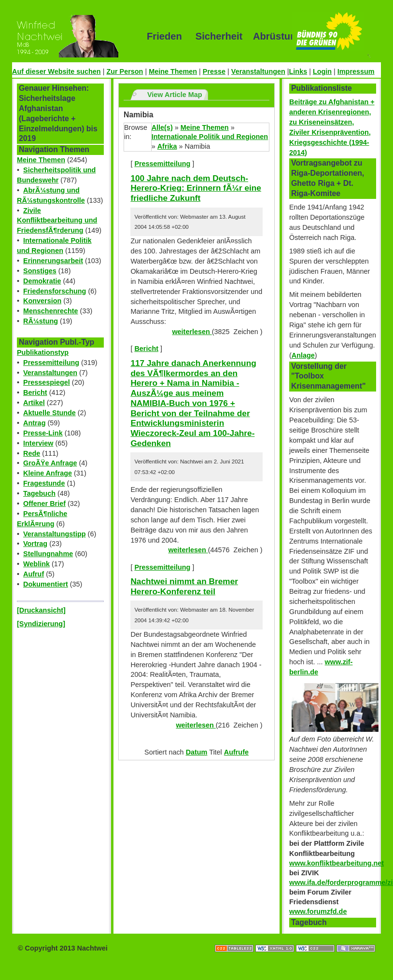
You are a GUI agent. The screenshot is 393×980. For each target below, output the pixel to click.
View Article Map (175, 95)
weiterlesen (192, 332)
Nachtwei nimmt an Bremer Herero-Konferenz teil (184, 586)
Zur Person (125, 71)
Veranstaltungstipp (55, 534)
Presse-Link (43, 433)
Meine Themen (173, 71)
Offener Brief (44, 504)
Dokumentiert (46, 584)
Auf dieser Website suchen (56, 71)
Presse (214, 71)
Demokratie (42, 281)
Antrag (34, 423)
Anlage (303, 355)
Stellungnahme (48, 554)
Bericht (35, 392)
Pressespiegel (47, 382)
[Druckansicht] (41, 610)
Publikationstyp (43, 352)
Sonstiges (40, 271)
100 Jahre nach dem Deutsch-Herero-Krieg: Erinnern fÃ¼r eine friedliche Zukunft (196, 188)
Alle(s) (162, 127)
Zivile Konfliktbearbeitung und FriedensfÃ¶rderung (57, 221)
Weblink (36, 564)
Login (322, 71)
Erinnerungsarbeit (53, 261)
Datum (197, 752)
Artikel (34, 403)
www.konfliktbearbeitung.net (337, 863)
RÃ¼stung (41, 321)
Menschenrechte (51, 311)
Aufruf (34, 574)
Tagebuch (39, 493)
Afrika (167, 146)
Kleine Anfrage (48, 473)
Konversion (42, 301)
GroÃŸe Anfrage (50, 463)
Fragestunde (44, 483)
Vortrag (35, 544)
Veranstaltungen (258, 71)
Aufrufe (236, 752)
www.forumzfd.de (318, 911)
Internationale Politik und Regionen (210, 137)
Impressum (356, 71)
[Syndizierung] (41, 624)
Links (298, 71)
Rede (32, 453)
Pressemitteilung (51, 363)
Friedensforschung (55, 291)
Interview (38, 443)
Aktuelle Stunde (49, 413)
